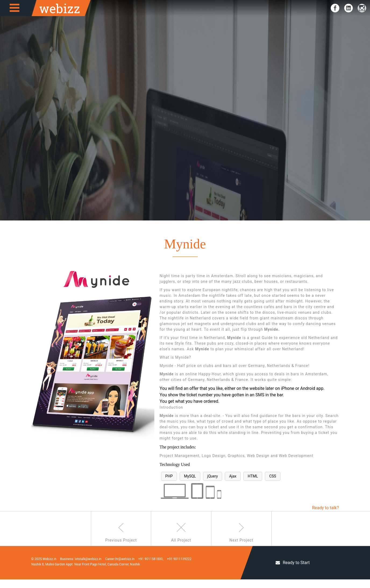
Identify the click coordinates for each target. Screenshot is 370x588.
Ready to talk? (325, 508)
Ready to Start (293, 571)
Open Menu (15, 8)
